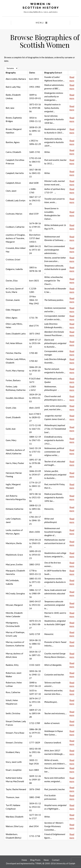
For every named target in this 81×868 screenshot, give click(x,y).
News (46, 860)
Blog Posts (35, 860)
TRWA (38, 863)
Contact (56, 860)
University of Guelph (66, 863)
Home (24, 860)
